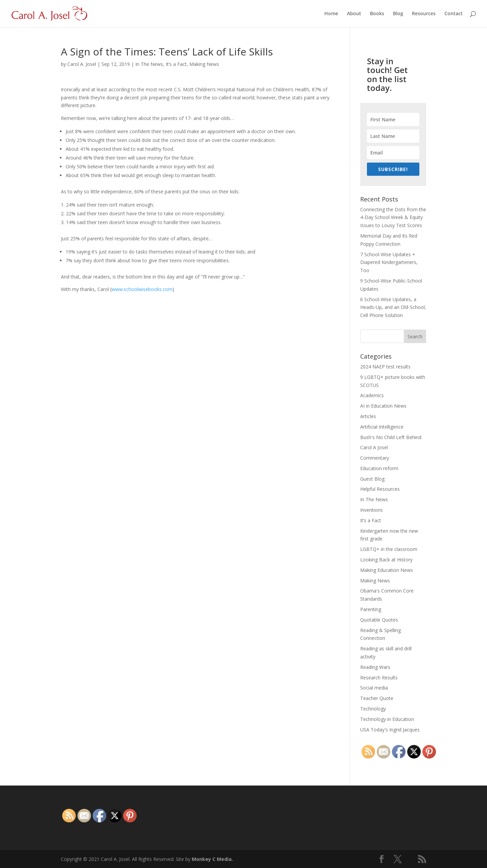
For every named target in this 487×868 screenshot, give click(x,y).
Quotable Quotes (379, 620)
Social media (374, 688)
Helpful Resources (380, 489)
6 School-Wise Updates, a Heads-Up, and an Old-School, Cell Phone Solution (393, 307)
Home (331, 14)
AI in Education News (383, 406)
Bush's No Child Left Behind (391, 437)
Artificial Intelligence (382, 427)
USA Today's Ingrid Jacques (390, 730)
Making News (204, 64)
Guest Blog (372, 479)
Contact (454, 14)
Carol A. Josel (82, 64)
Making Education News (387, 570)
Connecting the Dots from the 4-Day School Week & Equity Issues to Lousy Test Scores (393, 218)
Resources (424, 14)
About (354, 14)
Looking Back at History (386, 560)
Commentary (375, 458)
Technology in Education (387, 719)
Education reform (379, 468)
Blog (398, 14)
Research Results (379, 678)
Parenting (371, 609)
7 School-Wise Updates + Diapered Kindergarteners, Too (389, 262)
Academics (372, 395)
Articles (368, 416)
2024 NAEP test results (385, 367)
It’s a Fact (176, 64)
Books (377, 14)
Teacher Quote (377, 698)
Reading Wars (375, 667)
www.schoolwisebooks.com (142, 289)
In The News (149, 64)
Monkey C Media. (212, 859)
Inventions (372, 510)
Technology (373, 709)
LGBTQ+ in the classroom (389, 549)
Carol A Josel (374, 447)
